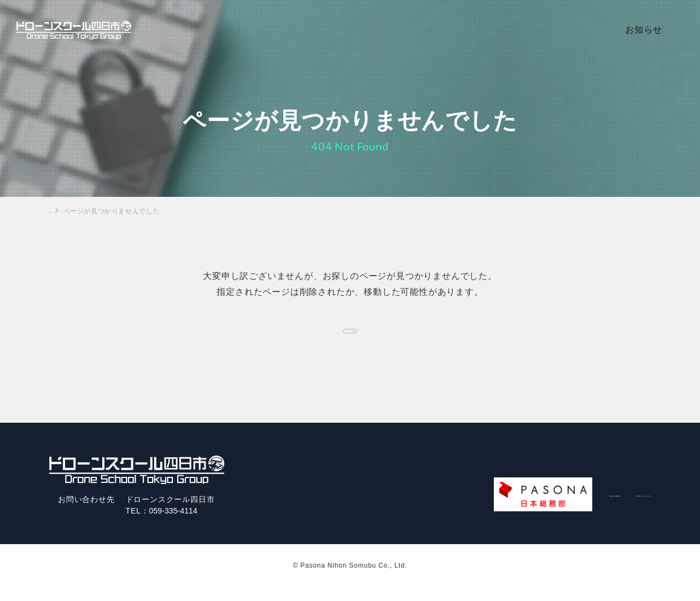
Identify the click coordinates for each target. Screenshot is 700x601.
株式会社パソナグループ (594, 509)
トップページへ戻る (350, 335)
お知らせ (657, 31)
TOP (56, 211)
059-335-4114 (176, 525)
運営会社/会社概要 (489, 509)
